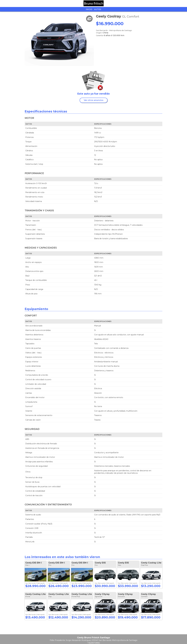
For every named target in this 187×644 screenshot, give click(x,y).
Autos (98, 9)
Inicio (89, 9)
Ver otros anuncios (94, 100)
